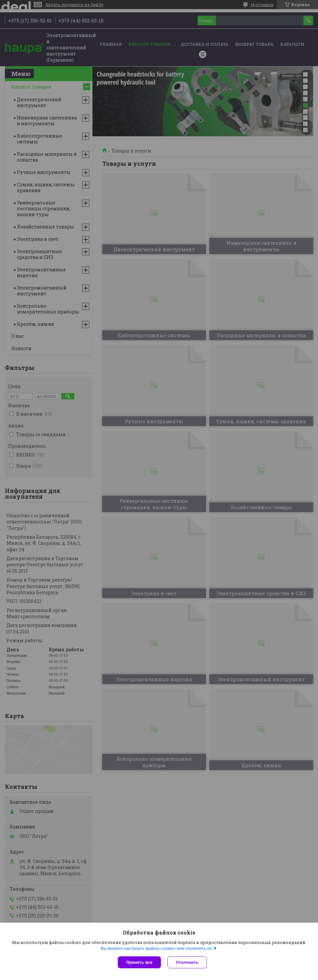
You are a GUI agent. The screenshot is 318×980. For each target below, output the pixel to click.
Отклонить (187, 962)
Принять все (139, 962)
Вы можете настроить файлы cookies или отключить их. (157, 948)
